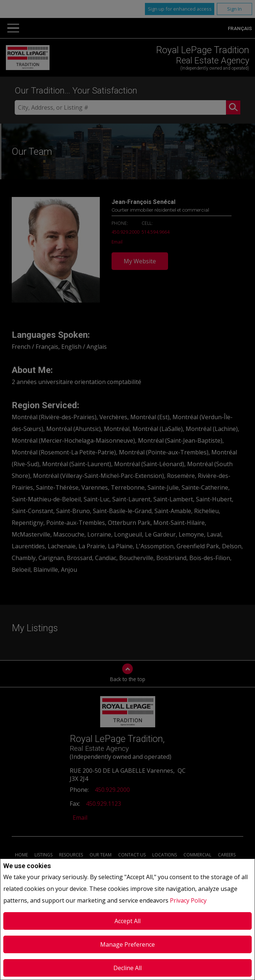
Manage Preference (127, 944)
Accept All (127, 921)
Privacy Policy (188, 900)
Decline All (127, 968)
